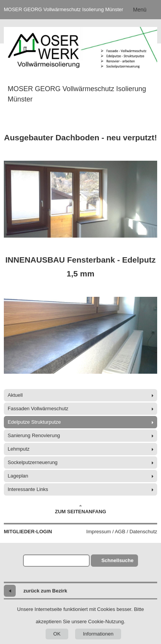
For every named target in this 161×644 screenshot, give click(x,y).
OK (57, 634)
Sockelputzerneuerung (33, 462)
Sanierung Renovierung (34, 435)
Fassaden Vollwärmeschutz (38, 409)
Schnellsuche (117, 560)
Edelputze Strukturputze (34, 422)
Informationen (98, 634)
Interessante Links (28, 489)
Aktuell (15, 395)
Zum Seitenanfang (80, 509)
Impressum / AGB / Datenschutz (122, 532)
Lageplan (18, 476)
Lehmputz (19, 449)
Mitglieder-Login (28, 532)
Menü (140, 10)
